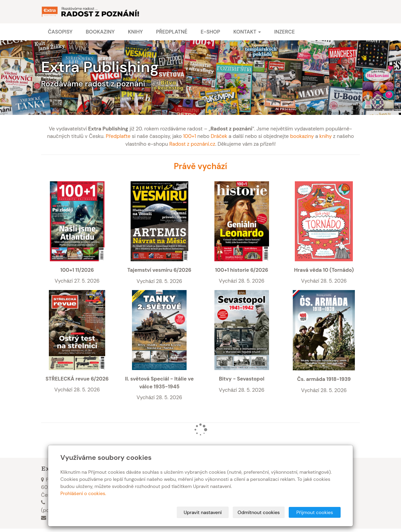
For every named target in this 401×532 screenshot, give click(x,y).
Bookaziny (100, 32)
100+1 (190, 136)
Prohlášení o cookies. (83, 493)
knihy (326, 136)
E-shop (210, 32)
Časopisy (60, 32)
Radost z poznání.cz (192, 144)
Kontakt (247, 32)
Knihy (135, 32)
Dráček (219, 136)
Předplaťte (118, 136)
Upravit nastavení (203, 512)
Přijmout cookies (314, 512)
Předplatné (172, 32)
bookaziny (302, 136)
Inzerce (284, 32)
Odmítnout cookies (259, 512)
